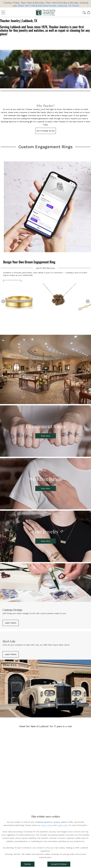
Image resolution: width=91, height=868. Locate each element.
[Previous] (3, 301)
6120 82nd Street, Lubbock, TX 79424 (58, 6)
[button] (84, 13)
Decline (28, 864)
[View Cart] (89, 13)
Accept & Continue (59, 864)
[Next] (88, 301)
